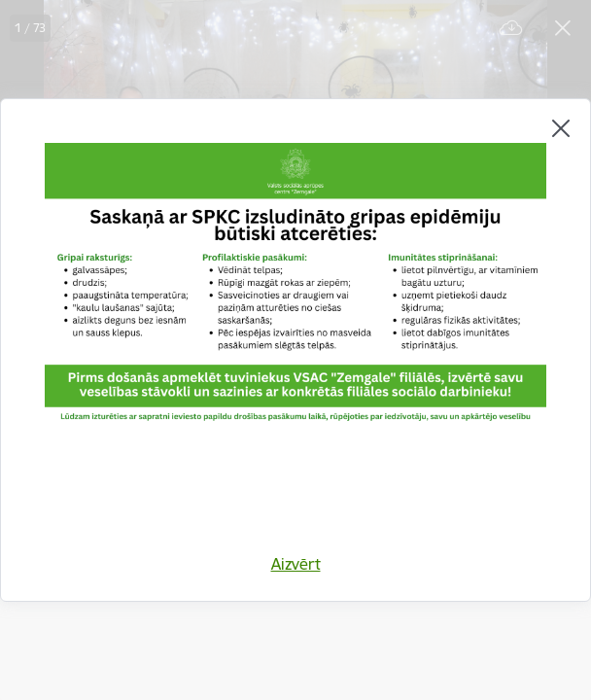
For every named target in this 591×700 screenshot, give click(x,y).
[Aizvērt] (561, 128)
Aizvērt (296, 564)
